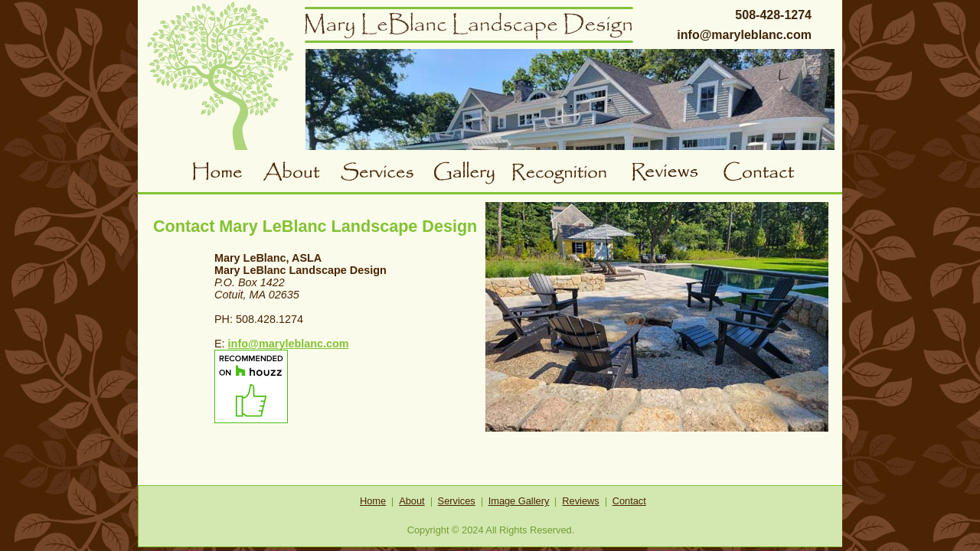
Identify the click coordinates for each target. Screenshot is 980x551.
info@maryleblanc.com (744, 35)
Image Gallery (519, 501)
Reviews (676, 174)
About (301, 174)
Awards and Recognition (571, 174)
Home (227, 174)
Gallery (470, 174)
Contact (763, 174)
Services (384, 174)
